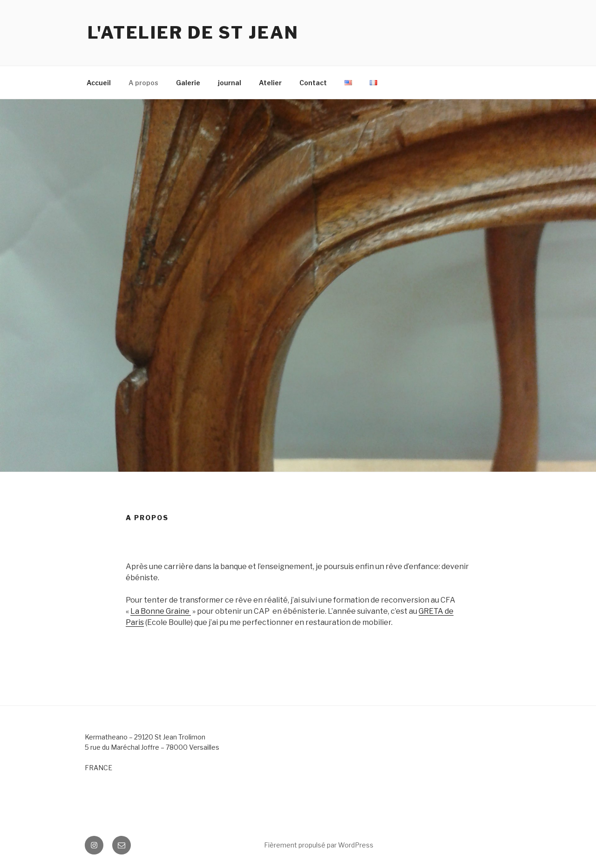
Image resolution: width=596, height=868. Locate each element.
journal (230, 83)
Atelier (270, 83)
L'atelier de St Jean (193, 33)
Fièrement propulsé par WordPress (319, 845)
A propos (143, 83)
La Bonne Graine (161, 611)
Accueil (99, 83)
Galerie (188, 83)
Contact (313, 83)
